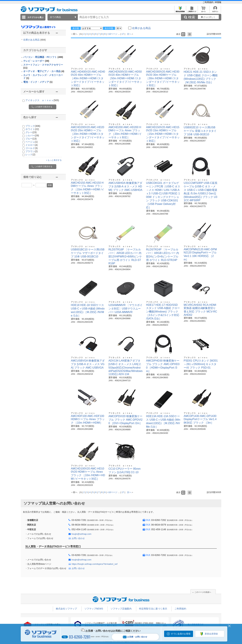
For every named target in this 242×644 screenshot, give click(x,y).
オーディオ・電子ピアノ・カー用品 (44, 71)
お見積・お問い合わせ (135, 637)
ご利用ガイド (192, 11)
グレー (31, 132)
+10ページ (112, 34)
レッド (30, 154)
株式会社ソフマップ (66, 609)
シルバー (32, 135)
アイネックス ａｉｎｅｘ (42, 100)
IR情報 (218, 2)
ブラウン (32, 151)
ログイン (215, 11)
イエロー (32, 145)
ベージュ (32, 142)
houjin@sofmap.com (81, 534)
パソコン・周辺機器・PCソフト (43, 57)
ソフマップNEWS (94, 609)
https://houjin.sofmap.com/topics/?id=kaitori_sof (95, 564)
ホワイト (32, 129)
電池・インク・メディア (38, 82)
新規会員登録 (180, 11)
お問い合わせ (78, 538)
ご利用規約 (208, 2)
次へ (129, 34)
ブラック (33, 126)
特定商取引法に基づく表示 (153, 609)
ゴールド (32, 148)
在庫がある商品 (35, 40)
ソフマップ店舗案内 (121, 609)
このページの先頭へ (203, 592)
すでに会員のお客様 (181, 634)
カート (203, 11)
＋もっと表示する (54, 160)
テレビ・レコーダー (36, 61)
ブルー (31, 139)
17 (123, 34)
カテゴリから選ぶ (35, 17)
